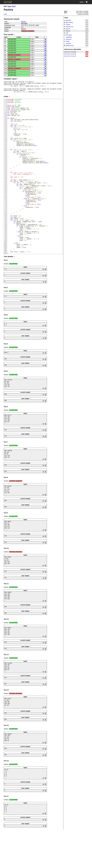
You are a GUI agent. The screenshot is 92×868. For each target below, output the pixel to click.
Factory (23, 22)
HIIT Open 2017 (10, 6)
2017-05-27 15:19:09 (76, 54)
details (45, 39)
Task (5, 14)
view (43, 301)
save (45, 301)
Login (81, 2)
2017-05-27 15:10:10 (76, 56)
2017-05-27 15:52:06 (76, 52)
